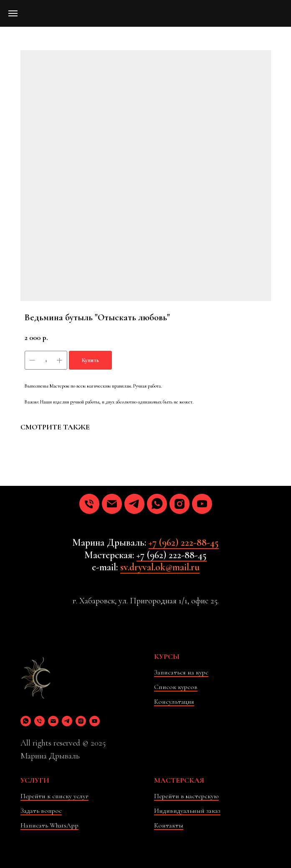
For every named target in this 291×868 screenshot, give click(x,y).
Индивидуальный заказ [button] (187, 811)
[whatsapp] (157, 504)
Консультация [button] (174, 702)
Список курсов (176, 687)
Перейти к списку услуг (54, 796)
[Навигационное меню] (13, 13)
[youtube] (202, 504)
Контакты (169, 825)
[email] (112, 504)
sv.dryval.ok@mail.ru (160, 567)
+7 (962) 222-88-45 (184, 542)
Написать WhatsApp (49, 825)
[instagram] (180, 504)
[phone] (89, 504)
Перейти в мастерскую (186, 796)
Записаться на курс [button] (181, 672)
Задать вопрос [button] (41, 811)
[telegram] (134, 504)
